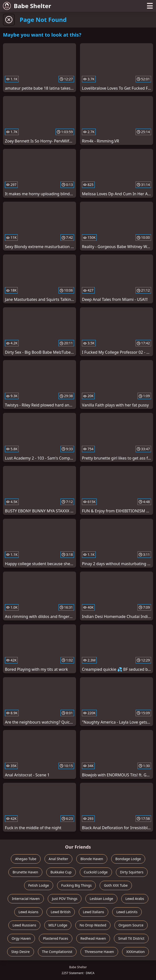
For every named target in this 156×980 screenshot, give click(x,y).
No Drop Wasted (93, 925)
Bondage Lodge (128, 859)
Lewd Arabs (135, 899)
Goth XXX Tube (116, 885)
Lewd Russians (24, 925)
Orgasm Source (131, 925)
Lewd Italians (94, 912)
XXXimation (135, 952)
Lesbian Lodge (101, 899)
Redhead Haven (93, 938)
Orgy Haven (21, 938)
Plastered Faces (56, 938)
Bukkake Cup (61, 872)
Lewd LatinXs (127, 912)
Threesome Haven (99, 952)
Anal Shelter (58, 859)
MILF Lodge (58, 925)
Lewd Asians (28, 912)
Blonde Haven (92, 859)
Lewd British (61, 912)
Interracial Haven (26, 899)
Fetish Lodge (39, 885)
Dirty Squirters (132, 872)
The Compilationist (57, 952)
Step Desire (21, 952)
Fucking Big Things (77, 885)
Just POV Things (65, 899)
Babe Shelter (27, 6)
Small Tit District (131, 938)
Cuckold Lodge (96, 872)
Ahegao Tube (26, 859)
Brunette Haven (25, 872)
